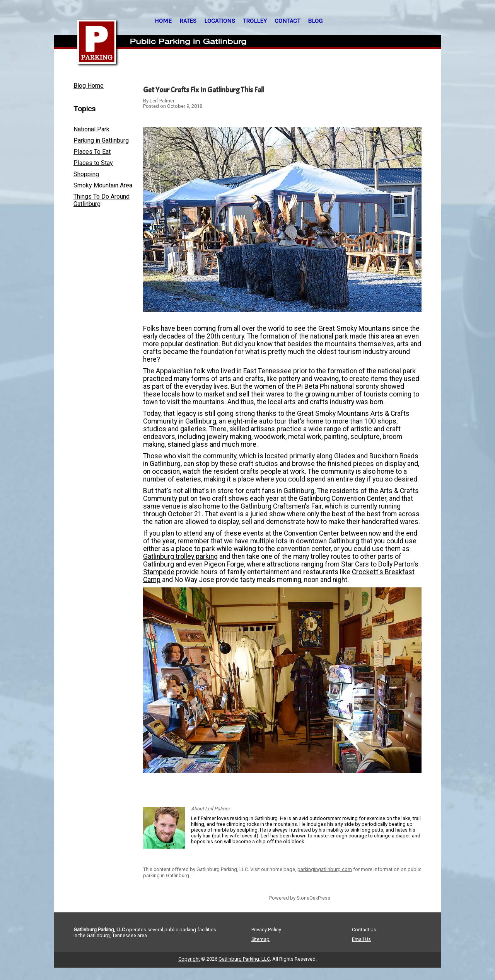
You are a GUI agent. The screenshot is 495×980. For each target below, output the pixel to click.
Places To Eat (92, 152)
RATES (188, 21)
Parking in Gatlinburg (101, 140)
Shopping (86, 174)
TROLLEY (255, 21)
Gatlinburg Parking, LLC (244, 959)
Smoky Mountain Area (103, 185)
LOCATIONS (220, 21)
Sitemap (260, 939)
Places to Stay (93, 163)
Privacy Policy (266, 930)
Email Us (361, 939)
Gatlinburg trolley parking (180, 556)
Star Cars (355, 564)
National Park (91, 129)
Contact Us (364, 930)
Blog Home (89, 86)
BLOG (315, 21)
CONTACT (287, 21)
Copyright (189, 959)
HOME (163, 21)
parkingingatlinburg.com (325, 869)
